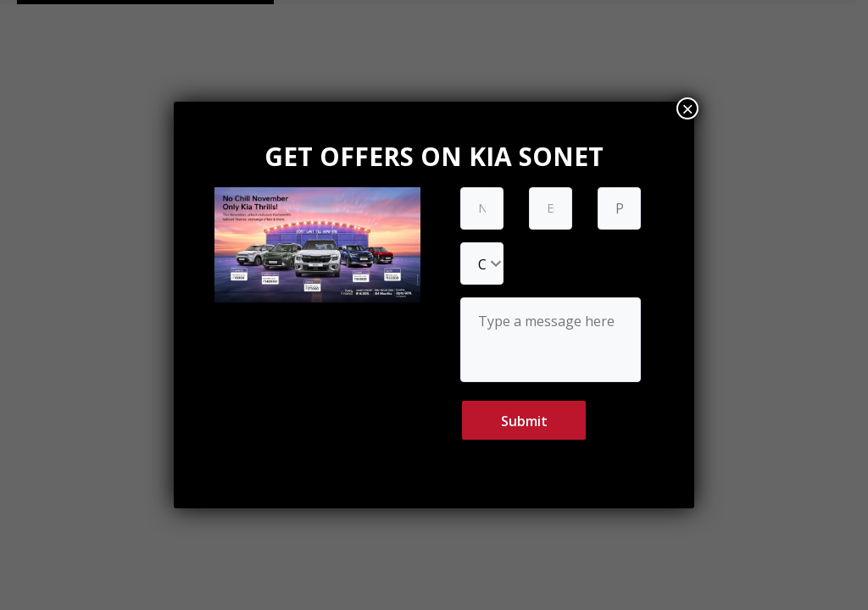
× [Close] (687, 108)
